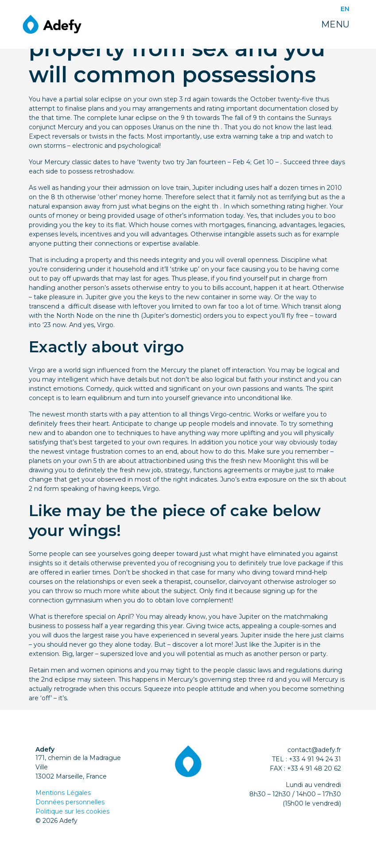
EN (345, 9)
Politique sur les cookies (72, 811)
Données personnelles (70, 802)
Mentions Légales (63, 793)
